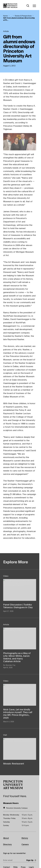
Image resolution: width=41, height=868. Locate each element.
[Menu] (34, 6)
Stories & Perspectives (23, 16)
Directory (7, 844)
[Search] (28, 6)
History (25, 838)
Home (5, 16)
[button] (13, 785)
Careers (25, 844)
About (6, 838)
